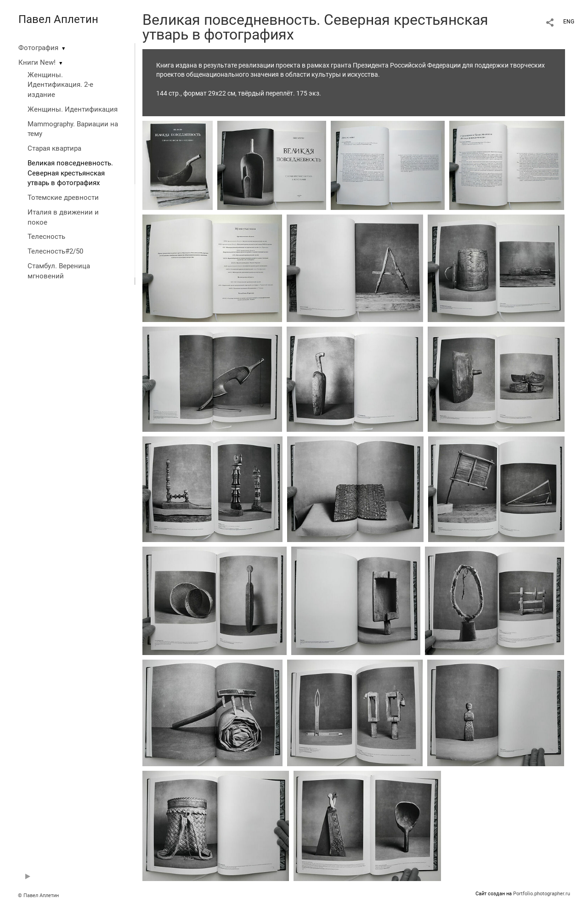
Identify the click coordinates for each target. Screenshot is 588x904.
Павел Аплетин (58, 19)
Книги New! (37, 62)
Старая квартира (54, 148)
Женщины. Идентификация (73, 109)
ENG (569, 22)
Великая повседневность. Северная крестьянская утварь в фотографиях (70, 173)
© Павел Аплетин (38, 896)
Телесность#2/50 (55, 251)
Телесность (46, 237)
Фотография (38, 48)
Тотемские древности (63, 198)
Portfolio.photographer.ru (542, 894)
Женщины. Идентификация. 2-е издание (60, 85)
